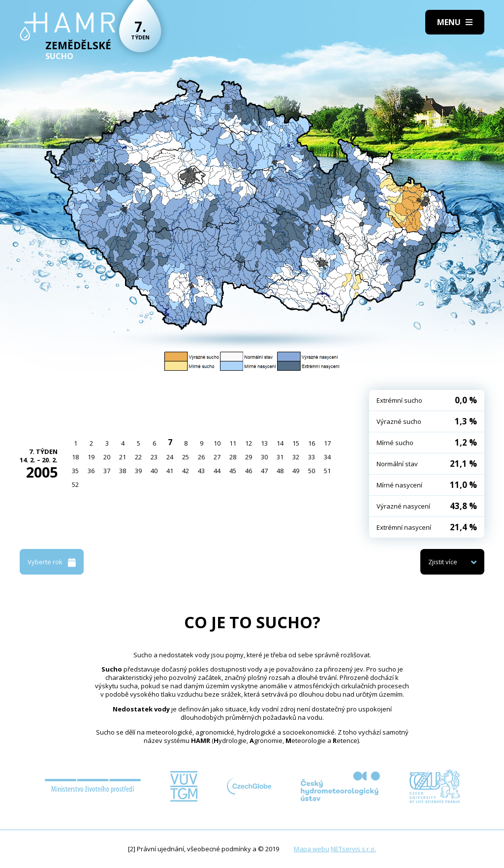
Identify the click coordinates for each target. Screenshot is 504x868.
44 (217, 471)
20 (107, 457)
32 (296, 457)
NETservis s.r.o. (353, 849)
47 (264, 471)
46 (249, 471)
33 (312, 457)
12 (249, 443)
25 (186, 457)
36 (91, 471)
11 (233, 443)
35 (75, 471)
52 (75, 484)
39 (138, 471)
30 (264, 457)
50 (312, 471)
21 (123, 457)
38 (123, 471)
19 (91, 457)
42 (186, 471)
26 (201, 457)
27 (217, 457)
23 (154, 457)
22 (138, 457)
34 (327, 457)
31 (280, 457)
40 (154, 471)
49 (296, 471)
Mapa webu (312, 849)
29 (249, 457)
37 (107, 471)
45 (233, 471)
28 (233, 457)
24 (170, 457)
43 (201, 471)
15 (296, 443)
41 (170, 471)
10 (217, 443)
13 (264, 443)
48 (280, 471)
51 (327, 471)
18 (75, 457)
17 (327, 443)
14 (280, 443)
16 (312, 443)
